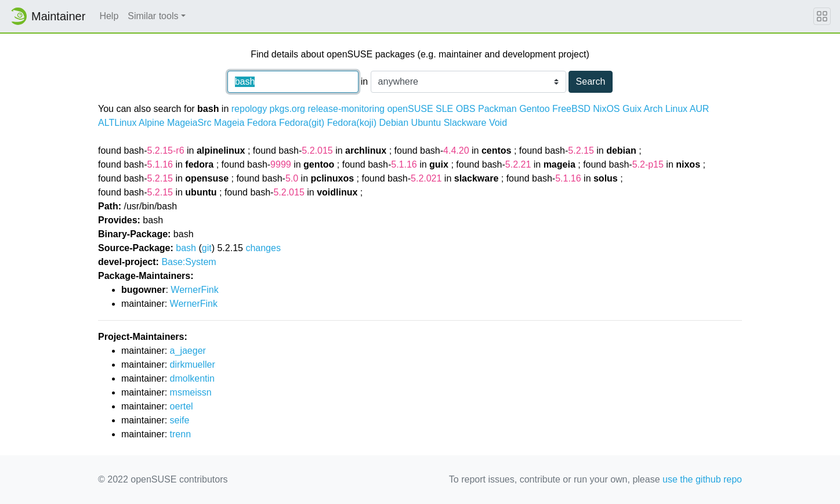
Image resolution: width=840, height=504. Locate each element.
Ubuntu (426, 123)
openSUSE (410, 109)
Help (109, 16)
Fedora (262, 123)
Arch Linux (665, 109)
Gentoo (534, 109)
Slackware (465, 123)
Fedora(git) (302, 123)
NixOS (606, 109)
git (207, 248)
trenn (180, 434)
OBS (466, 109)
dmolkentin (192, 378)
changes (263, 248)
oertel (182, 406)
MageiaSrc (189, 123)
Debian (394, 123)
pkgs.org (287, 109)
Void (498, 123)
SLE (444, 109)
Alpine (151, 123)
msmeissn (191, 392)
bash (186, 248)
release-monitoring (346, 109)
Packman (497, 109)
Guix (632, 109)
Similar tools (153, 16)
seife (180, 420)
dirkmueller (193, 365)
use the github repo (702, 479)
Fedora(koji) (352, 123)
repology (249, 109)
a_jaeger (188, 351)
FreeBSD (571, 109)
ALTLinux (117, 123)
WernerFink (194, 290)
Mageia (229, 123)
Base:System (189, 262)
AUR (700, 109)
